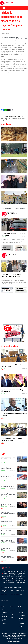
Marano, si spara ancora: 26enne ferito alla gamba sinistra (6, 468)
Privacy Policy (4, 620)
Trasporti (3, 552)
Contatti (4, 624)
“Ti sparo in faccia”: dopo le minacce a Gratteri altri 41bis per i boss (7, 532)
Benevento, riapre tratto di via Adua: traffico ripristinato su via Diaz (8, 494)
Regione (2, 370)
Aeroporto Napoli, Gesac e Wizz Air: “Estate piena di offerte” (7, 548)
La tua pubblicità (5, 616)
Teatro (2, 508)
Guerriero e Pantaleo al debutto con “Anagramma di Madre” (7, 504)
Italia (20, 626)
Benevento (22, 615)
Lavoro (2, 562)
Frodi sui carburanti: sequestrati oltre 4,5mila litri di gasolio (8, 514)
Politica (4, 278)
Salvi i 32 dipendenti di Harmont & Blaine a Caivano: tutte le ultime (7, 558)
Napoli (21, 610)
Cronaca (4, 237)
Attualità (5, 30)
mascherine (15, 37)
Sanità (9, 30)
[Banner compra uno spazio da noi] (14, 342)
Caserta (21, 618)
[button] (4, 8)
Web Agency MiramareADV (14, 642)
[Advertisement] (14, 309)
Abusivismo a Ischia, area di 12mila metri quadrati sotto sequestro (7, 523)
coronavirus (7, 37)
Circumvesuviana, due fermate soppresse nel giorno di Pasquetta (8, 458)
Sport (12, 618)
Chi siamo (5, 612)
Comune (3, 419)
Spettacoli (4, 507)
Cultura (12, 612)
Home (4, 610)
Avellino (21, 613)
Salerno (21, 621)
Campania (22, 624)
